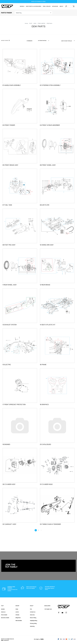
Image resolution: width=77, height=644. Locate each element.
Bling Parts (18, 618)
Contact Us (33, 612)
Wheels (17, 615)
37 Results (30, 41)
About (61, 6)
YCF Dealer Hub (48, 609)
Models (22, 6)
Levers (17, 612)
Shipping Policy (34, 621)
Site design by (38, 639)
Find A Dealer (47, 6)
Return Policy (33, 618)
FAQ (31, 609)
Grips (17, 609)
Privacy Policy (33, 623)
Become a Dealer (5, 618)
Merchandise (19, 621)
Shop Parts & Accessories (34, 6)
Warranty (32, 626)
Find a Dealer (4, 615)
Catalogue (55, 6)
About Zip (32, 615)
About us (3, 612)
